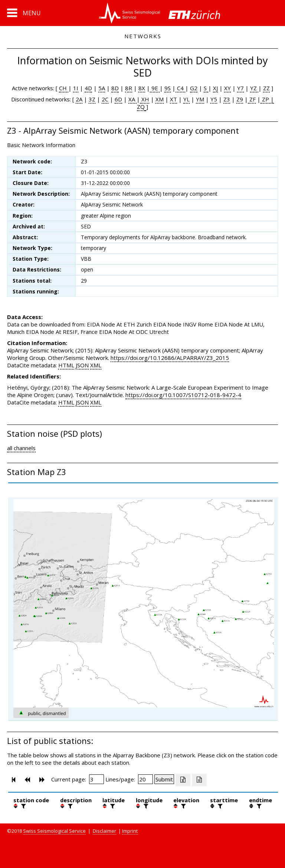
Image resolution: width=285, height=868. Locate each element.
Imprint (130, 831)
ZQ (141, 107)
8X (142, 88)
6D (118, 99)
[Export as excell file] (183, 780)
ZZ (266, 88)
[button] (24, 13)
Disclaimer (104, 831)
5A (102, 88)
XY (227, 88)
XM (160, 99)
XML (96, 365)
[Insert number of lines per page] (145, 779)
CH (64, 88)
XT (173, 99)
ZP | (267, 99)
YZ (254, 88)
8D (115, 88)
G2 (194, 88)
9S (168, 88)
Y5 (214, 99)
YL (186, 99)
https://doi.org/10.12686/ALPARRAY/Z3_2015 (170, 358)
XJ (215, 88)
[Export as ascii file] (199, 780)
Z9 (240, 99)
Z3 (227, 99)
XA (132, 99)
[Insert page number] (96, 779)
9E (155, 88)
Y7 (240, 88)
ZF (252, 99)
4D (88, 88)
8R (129, 88)
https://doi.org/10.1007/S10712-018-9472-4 (183, 395)
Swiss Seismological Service (54, 831)
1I (76, 88)
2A (79, 99)
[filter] (23, 806)
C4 (180, 88)
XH (145, 99)
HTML (66, 365)
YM (200, 99)
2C (105, 99)
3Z (92, 99)
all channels (21, 448)
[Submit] (164, 779)
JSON (82, 365)
